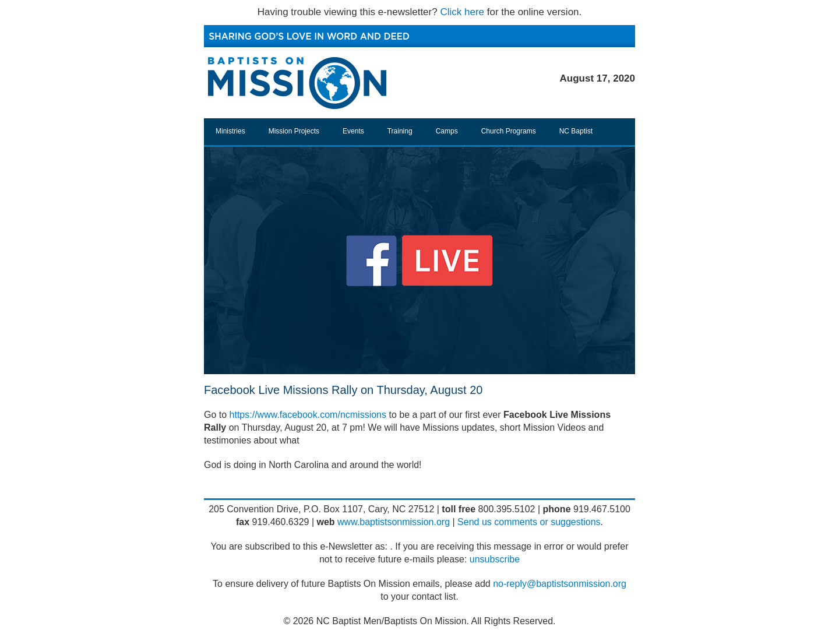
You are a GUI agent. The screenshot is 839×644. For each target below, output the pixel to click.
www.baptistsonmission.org (394, 522)
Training (400, 131)
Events (353, 131)
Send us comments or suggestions (529, 522)
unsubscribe (495, 559)
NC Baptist (576, 131)
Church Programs (509, 131)
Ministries (230, 131)
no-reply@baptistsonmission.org (560, 584)
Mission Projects (294, 131)
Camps (447, 131)
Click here (462, 12)
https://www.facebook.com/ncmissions (308, 415)
